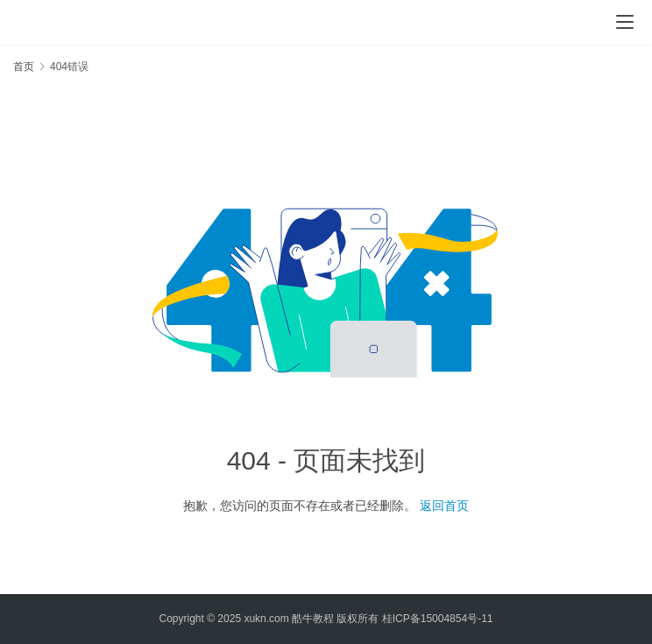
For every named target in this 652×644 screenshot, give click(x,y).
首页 (24, 67)
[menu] (625, 22)
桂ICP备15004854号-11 (438, 619)
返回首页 (444, 506)
